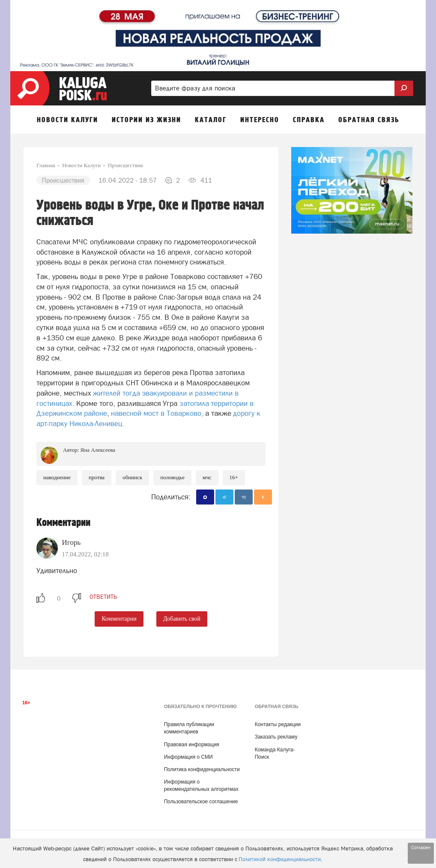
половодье (172, 477)
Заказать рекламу (276, 737)
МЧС (207, 477)
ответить (103, 597)
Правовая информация (192, 745)
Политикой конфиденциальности (280, 859)
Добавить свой (182, 619)
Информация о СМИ (188, 757)
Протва (97, 477)
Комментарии (119, 619)
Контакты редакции (278, 724)
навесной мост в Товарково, (157, 413)
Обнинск (132, 477)
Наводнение (57, 477)
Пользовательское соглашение (201, 802)
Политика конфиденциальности (202, 769)
